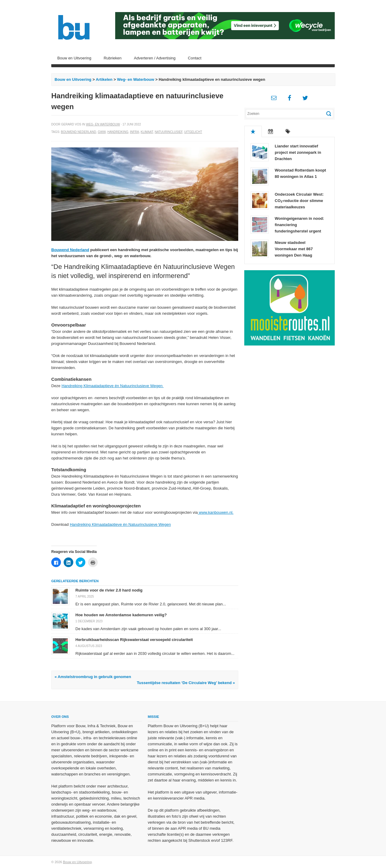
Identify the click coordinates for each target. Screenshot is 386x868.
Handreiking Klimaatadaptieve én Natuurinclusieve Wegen (113, 386)
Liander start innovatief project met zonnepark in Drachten (298, 152)
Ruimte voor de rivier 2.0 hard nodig (109, 590)
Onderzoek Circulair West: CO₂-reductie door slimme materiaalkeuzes (299, 201)
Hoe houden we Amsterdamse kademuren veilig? (121, 615)
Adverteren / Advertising (155, 58)
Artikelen (104, 79)
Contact (195, 58)
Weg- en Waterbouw (136, 79)
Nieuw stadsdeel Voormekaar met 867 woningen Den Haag (294, 249)
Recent (271, 131)
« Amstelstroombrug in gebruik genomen (93, 677)
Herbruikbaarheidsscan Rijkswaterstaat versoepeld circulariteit (134, 640)
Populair (253, 131)
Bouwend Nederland (79, 132)
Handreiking (118, 132)
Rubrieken (113, 58)
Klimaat (147, 132)
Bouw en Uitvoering (74, 58)
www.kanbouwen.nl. (216, 512)
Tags (288, 131)
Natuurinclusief (169, 132)
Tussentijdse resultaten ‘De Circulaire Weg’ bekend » (186, 683)
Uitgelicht (193, 132)
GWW (102, 132)
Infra (134, 132)
